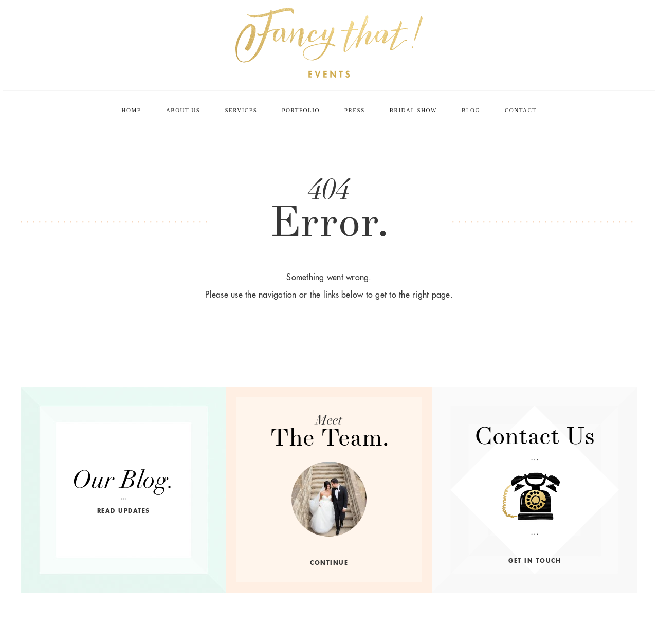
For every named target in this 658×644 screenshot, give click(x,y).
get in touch (535, 561)
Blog (471, 110)
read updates (124, 511)
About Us (183, 110)
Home (132, 110)
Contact (521, 110)
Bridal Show (413, 110)
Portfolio (300, 110)
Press (355, 110)
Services (241, 110)
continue (329, 563)
